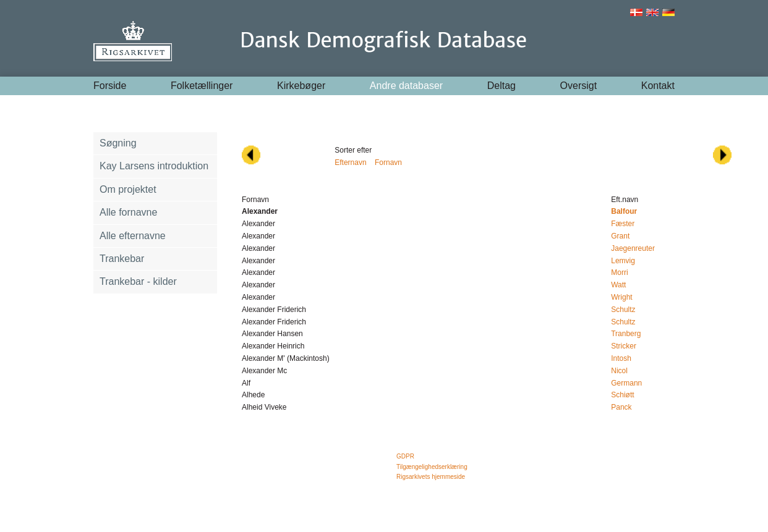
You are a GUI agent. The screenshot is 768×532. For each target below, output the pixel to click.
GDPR (405, 456)
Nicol (619, 371)
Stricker (624, 346)
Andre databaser (406, 86)
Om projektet (128, 189)
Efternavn (350, 163)
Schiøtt (622, 395)
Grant (620, 236)
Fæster (623, 224)
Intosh (621, 358)
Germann (626, 383)
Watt (618, 285)
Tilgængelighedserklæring (432, 467)
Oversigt (579, 86)
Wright (621, 297)
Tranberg (626, 334)
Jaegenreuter (633, 248)
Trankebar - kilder (138, 281)
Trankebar (122, 259)
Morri (619, 272)
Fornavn (388, 163)
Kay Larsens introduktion (154, 166)
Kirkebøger (301, 86)
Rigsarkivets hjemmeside (431, 477)
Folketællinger (202, 86)
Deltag (501, 86)
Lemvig (623, 261)
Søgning (118, 143)
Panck (621, 407)
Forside (110, 86)
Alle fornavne (128, 212)
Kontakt (658, 86)
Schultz (623, 310)
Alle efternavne (133, 236)
